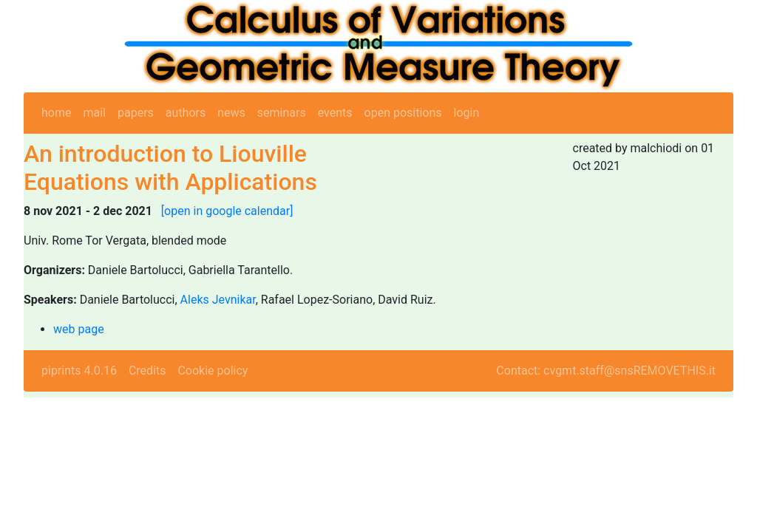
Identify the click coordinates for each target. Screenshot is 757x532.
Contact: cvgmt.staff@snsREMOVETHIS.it (606, 371)
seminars (282, 113)
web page (79, 329)
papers (136, 113)
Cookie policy (213, 371)
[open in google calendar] (227, 211)
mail (94, 113)
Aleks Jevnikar (218, 300)
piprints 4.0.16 (79, 371)
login (467, 113)
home (56, 113)
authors (186, 113)
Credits (147, 371)
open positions (403, 113)
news (231, 113)
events (335, 113)
